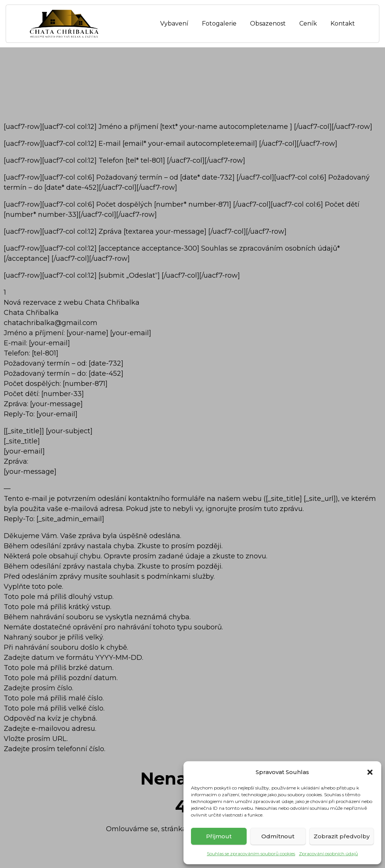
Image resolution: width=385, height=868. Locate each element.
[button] (370, 772)
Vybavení (174, 23)
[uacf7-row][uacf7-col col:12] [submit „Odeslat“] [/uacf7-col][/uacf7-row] (122, 275)
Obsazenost (268, 23)
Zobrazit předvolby (342, 836)
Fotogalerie (219, 23)
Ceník (308, 23)
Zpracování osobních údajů (328, 854)
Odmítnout (278, 836)
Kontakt (343, 23)
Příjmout (219, 836)
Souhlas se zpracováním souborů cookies (251, 854)
